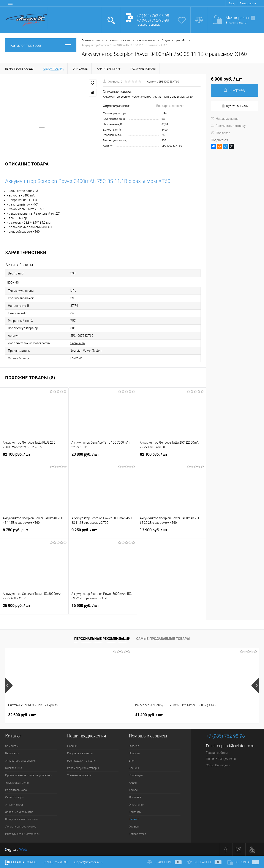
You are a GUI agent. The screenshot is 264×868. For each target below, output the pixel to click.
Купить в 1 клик (235, 106)
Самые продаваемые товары (163, 639)
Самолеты (12, 746)
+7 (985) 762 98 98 (55, 862)
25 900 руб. (34, 608)
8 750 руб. (34, 533)
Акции (133, 783)
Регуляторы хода (16, 790)
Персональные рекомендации (102, 639)
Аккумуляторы (15, 805)
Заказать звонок (149, 25)
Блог (132, 761)
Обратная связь (21, 862)
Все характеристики (170, 106)
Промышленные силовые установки (29, 775)
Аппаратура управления (20, 761)
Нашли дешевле (225, 119)
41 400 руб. (85, 715)
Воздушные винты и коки (21, 819)
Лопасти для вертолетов (21, 827)
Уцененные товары (79, 775)
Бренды (134, 768)
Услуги (133, 790)
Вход (231, 3)
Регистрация (248, 3)
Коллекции (136, 775)
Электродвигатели (17, 783)
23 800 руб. (103, 457)
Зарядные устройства (19, 812)
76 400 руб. (212, 715)
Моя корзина (240, 18)
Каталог (134, 819)
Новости (134, 753)
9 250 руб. (103, 533)
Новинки (73, 746)
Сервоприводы (15, 797)
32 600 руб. (22, 715)
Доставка (135, 797)
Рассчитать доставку (228, 126)
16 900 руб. (103, 608)
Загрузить (78, 343)
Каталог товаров (41, 45)
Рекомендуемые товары (83, 768)
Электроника (14, 768)
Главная (134, 746)
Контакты (135, 812)
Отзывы (134, 827)
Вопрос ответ (137, 834)
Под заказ (221, 133)
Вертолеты (12, 753)
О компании (137, 805)
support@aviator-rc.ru (236, 746)
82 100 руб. (34, 457)
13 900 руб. (171, 533)
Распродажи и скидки (81, 761)
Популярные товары (80, 753)
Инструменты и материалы (23, 834)
